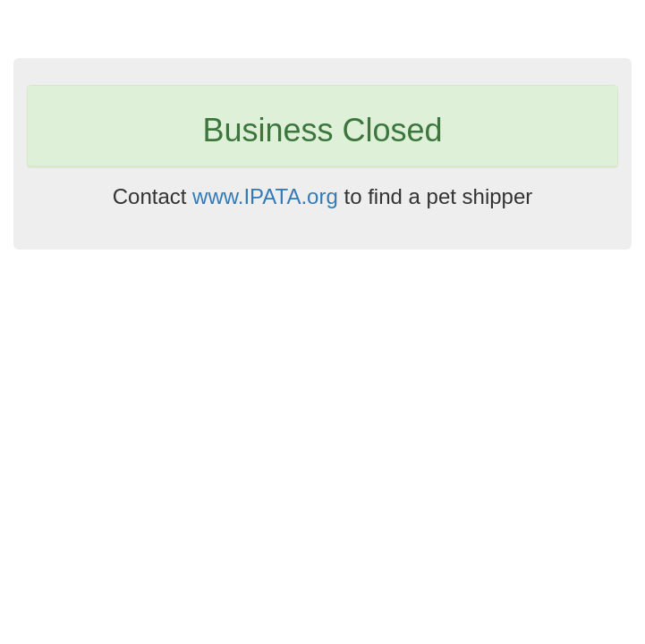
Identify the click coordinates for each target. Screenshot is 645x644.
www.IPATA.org (265, 196)
